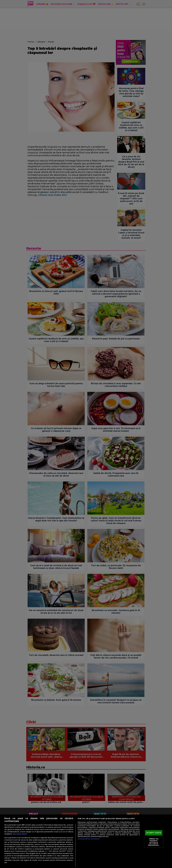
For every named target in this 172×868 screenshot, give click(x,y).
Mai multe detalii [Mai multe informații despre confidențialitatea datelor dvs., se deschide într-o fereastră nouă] (20, 834)
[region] (86, 841)
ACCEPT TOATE (154, 833)
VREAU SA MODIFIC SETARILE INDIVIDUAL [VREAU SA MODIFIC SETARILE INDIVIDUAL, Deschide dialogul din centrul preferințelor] (154, 842)
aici (46, 851)
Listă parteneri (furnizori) (89, 839)
